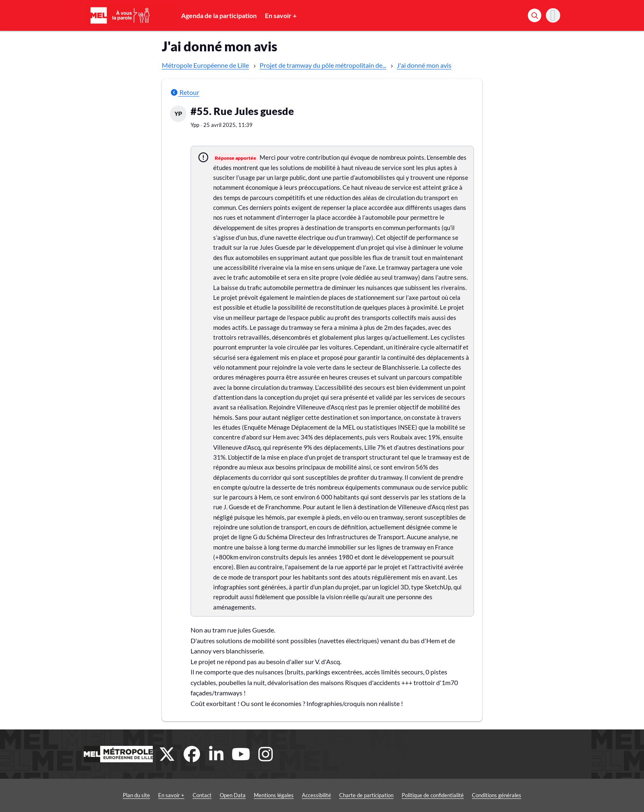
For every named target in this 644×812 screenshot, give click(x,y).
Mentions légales (274, 795)
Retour (185, 92)
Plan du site (136, 795)
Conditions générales (497, 795)
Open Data (233, 795)
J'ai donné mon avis (424, 65)
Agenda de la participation (219, 15)
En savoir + (281, 15)
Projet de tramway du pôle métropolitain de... (323, 65)
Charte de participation (366, 795)
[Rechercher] (535, 15)
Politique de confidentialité (433, 795)
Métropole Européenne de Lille (205, 65)
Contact (202, 795)
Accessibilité (316, 795)
